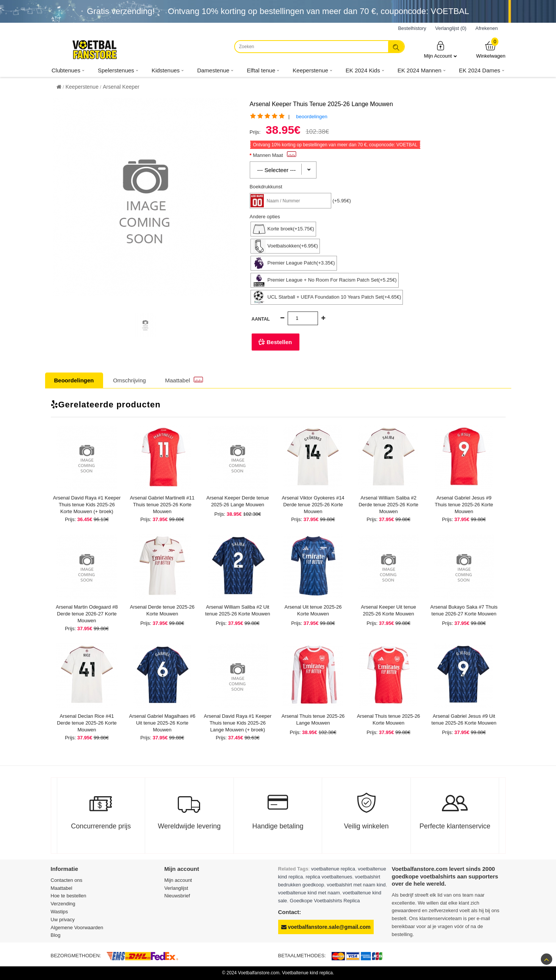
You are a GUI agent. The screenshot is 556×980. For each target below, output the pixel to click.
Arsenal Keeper (121, 87)
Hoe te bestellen (69, 896)
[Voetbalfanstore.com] (94, 50)
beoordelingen (312, 117)
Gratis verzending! (121, 11)
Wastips (60, 912)
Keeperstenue (82, 87)
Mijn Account (440, 49)
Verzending (63, 904)
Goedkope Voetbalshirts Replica (325, 901)
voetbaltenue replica (333, 869)
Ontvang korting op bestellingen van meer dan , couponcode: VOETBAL (319, 11)
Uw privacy (63, 920)
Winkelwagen (491, 49)
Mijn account (178, 880)
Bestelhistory (412, 28)
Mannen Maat (275, 155)
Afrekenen (486, 28)
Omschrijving (129, 380)
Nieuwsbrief (177, 896)
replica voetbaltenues (329, 877)
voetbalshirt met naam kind (356, 885)
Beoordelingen (74, 380)
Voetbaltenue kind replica (307, 973)
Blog (56, 935)
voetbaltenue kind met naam (309, 893)
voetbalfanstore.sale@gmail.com (326, 927)
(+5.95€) (342, 201)
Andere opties (265, 217)
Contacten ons (67, 880)
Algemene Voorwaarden (77, 928)
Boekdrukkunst (266, 187)
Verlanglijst (176, 888)
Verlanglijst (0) (451, 28)
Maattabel (184, 380)
